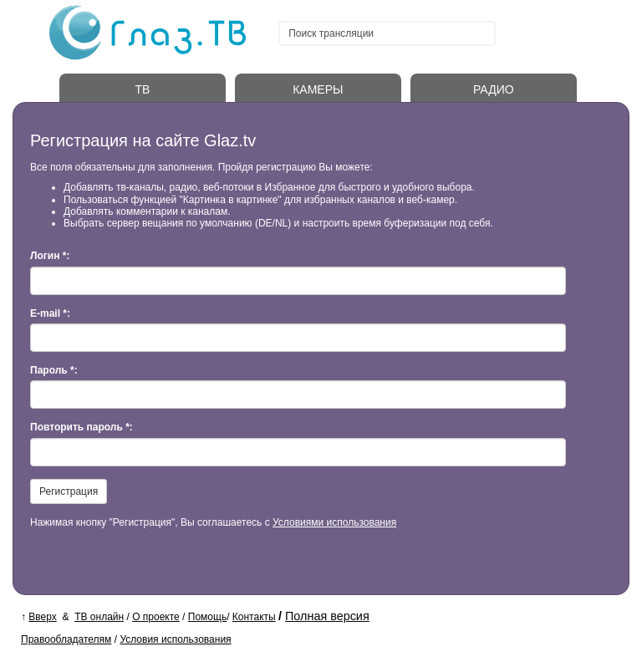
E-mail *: (50, 313)
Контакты (254, 617)
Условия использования (175, 639)
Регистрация (69, 491)
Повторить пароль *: (82, 427)
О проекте (156, 617)
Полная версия (327, 616)
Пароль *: (54, 370)
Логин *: (50, 256)
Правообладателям (66, 639)
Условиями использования (334, 522)
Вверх (42, 617)
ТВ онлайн (99, 617)
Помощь (207, 617)
